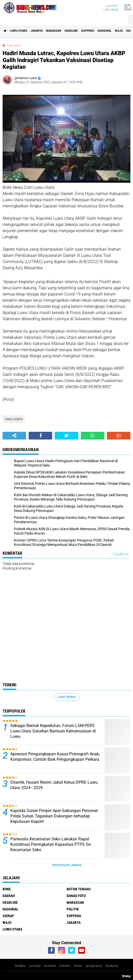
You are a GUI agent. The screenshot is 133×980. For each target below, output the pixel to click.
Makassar (54, 31)
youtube (35, 966)
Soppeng (88, 31)
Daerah (9, 896)
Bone (7, 889)
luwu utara (18, 31)
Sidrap (8, 916)
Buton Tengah (79, 889)
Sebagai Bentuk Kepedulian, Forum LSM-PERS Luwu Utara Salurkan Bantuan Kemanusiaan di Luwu (53, 731)
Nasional (105, 31)
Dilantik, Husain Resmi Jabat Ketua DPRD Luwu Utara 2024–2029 (54, 785)
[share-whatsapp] (93, 436)
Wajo (119, 31)
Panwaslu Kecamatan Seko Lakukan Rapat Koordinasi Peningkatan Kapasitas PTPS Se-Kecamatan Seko (51, 844)
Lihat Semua (67, 697)
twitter (78, 966)
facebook (112, 966)
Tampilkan (120, 554)
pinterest (50, 966)
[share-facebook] (40, 436)
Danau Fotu (76, 896)
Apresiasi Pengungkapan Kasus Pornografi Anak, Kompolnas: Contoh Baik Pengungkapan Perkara (55, 757)
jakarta (37, 31)
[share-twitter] (66, 436)
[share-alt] (14, 436)
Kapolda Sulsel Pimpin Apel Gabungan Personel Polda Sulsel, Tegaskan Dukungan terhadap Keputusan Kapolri (54, 816)
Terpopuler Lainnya (67, 865)
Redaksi (20, 966)
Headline (71, 31)
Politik (73, 909)
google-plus (94, 966)
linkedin (65, 966)
